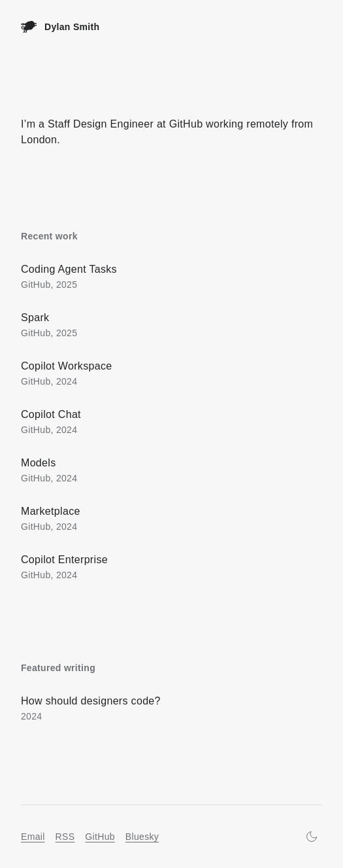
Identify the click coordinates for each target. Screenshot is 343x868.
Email (33, 837)
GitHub (100, 837)
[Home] (60, 27)
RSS (65, 837)
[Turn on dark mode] (312, 837)
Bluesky (142, 837)
